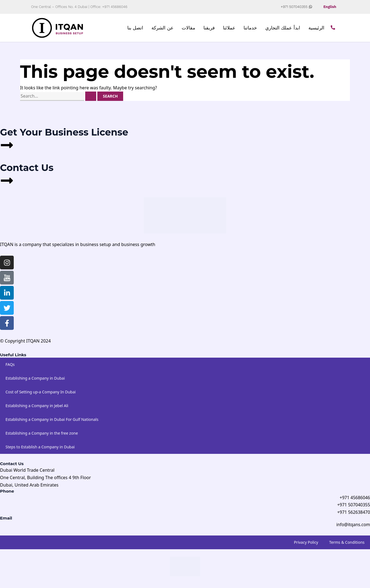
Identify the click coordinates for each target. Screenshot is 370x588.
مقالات (188, 29)
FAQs (10, 366)
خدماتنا (250, 29)
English (329, 7)
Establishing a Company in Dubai (35, 379)
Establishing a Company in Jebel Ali (37, 407)
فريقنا (209, 29)
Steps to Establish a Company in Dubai (40, 448)
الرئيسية (316, 29)
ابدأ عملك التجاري (283, 29)
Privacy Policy (306, 545)
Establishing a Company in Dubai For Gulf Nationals (52, 421)
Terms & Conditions (347, 545)
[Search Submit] (91, 98)
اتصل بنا (135, 29)
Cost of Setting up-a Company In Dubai (41, 393)
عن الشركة (162, 29)
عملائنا (229, 29)
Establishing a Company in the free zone (42, 434)
